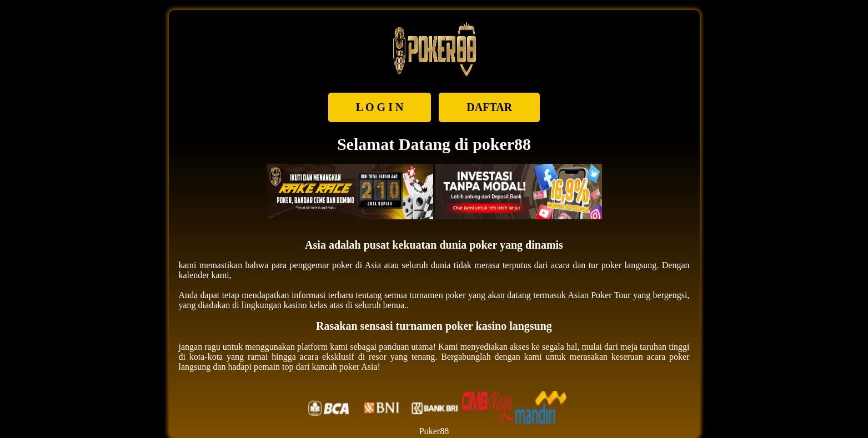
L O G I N (380, 107)
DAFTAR (489, 107)
